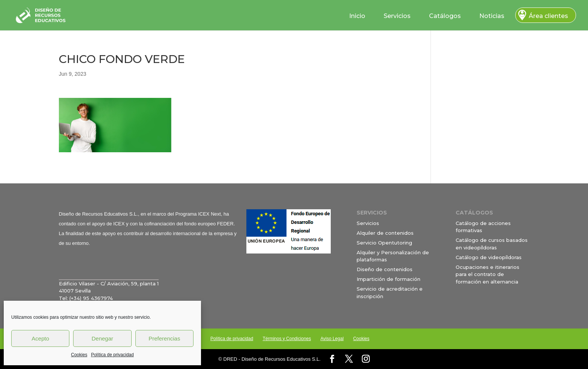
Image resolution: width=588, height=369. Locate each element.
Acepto (40, 338)
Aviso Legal (332, 339)
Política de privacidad (112, 355)
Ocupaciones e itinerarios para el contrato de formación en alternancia (487, 274)
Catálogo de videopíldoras (489, 257)
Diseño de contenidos (385, 269)
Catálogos (445, 16)
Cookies (79, 355)
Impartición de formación (388, 279)
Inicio (357, 16)
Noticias (492, 16)
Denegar (102, 338)
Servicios (397, 16)
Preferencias (164, 338)
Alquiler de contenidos (385, 233)
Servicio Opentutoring (384, 243)
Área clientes (548, 16)
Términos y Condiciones (287, 339)
